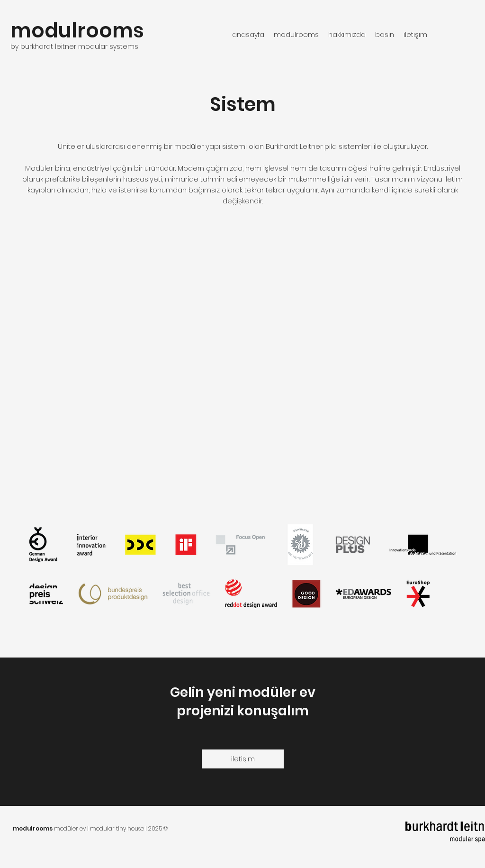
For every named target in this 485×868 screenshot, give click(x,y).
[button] (296, 35)
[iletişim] (243, 759)
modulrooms (77, 31)
